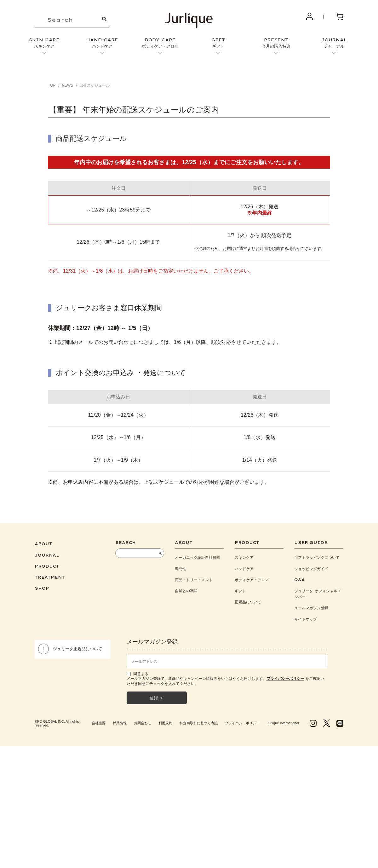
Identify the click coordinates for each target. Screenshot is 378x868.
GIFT (218, 43)
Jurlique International (283, 723)
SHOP (42, 588)
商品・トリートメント (194, 580)
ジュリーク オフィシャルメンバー (318, 594)
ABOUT (43, 544)
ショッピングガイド (311, 569)
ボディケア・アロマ (252, 580)
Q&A (300, 580)
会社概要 (99, 723)
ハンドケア (244, 569)
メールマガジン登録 (311, 608)
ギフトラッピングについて (317, 557)
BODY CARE (160, 43)
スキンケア (244, 557)
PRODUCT (47, 566)
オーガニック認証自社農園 (198, 557)
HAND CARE (102, 43)
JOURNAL (334, 43)
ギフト (240, 591)
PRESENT (276, 43)
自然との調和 (186, 591)
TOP (52, 85)
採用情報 (120, 723)
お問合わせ (143, 723)
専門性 (180, 569)
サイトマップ (306, 619)
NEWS (67, 85)
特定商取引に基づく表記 (199, 723)
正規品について (248, 602)
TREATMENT (50, 577)
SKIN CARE (44, 43)
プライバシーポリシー (242, 723)
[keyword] (72, 20)
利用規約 (165, 723)
